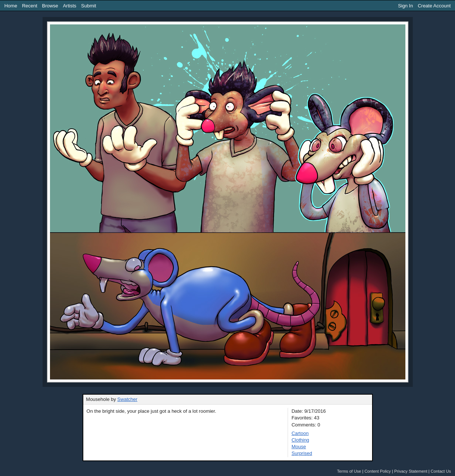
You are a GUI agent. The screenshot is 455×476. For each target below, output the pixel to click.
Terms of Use (349, 471)
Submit (88, 6)
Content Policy (377, 471)
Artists (70, 6)
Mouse (299, 447)
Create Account (434, 6)
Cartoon (300, 433)
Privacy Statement (411, 471)
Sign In (405, 6)
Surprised (302, 453)
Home (11, 6)
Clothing (300, 440)
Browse (50, 6)
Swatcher (127, 399)
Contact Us (441, 471)
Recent (29, 6)
